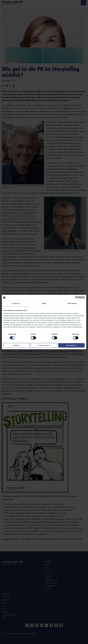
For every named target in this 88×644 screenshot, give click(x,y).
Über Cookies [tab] (72, 303)
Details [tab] (44, 303)
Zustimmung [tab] (16, 303)
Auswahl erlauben (44, 345)
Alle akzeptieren (71, 345)
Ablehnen (17, 345)
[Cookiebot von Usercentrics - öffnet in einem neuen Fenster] (77, 298)
